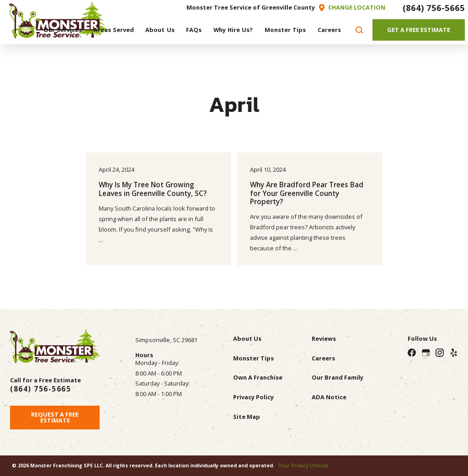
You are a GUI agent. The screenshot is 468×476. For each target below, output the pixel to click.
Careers (323, 358)
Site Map (247, 417)
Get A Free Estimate (419, 30)
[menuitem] (63, 30)
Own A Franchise (258, 377)
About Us (247, 338)
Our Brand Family (338, 377)
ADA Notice (329, 397)
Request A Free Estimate (55, 417)
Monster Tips (253, 358)
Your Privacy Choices (303, 465)
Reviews (324, 338)
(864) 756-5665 (434, 8)
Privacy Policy (253, 397)
